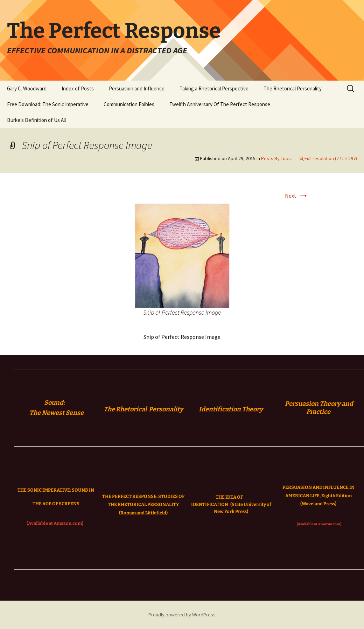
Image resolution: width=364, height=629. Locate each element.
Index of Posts (78, 88)
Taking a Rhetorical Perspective (214, 88)
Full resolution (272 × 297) (331, 158)
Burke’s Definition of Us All (36, 120)
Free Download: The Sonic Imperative (48, 104)
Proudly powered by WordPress (182, 615)
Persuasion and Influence (137, 88)
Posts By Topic (276, 158)
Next (297, 196)
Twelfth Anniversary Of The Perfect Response (220, 104)
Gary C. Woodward (27, 88)
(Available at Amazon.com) (55, 523)
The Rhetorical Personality (293, 88)
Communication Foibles (129, 104)
